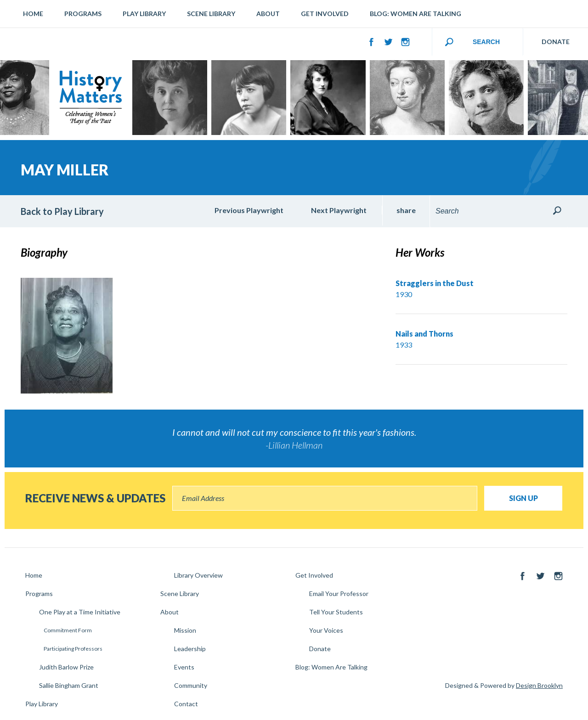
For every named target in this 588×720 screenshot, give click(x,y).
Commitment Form (68, 630)
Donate (320, 649)
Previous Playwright (249, 210)
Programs (83, 14)
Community (191, 685)
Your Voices (326, 630)
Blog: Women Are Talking (416, 14)
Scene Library (211, 14)
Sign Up (523, 498)
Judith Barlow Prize (66, 667)
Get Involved (325, 14)
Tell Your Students (336, 612)
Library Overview (198, 575)
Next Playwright (339, 210)
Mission (185, 630)
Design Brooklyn (539, 685)
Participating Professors (73, 649)
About (268, 14)
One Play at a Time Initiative (80, 612)
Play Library (144, 14)
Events (184, 667)
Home (33, 14)
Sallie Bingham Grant (69, 685)
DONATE (556, 42)
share (406, 210)
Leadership (190, 649)
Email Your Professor (339, 593)
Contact (186, 704)
